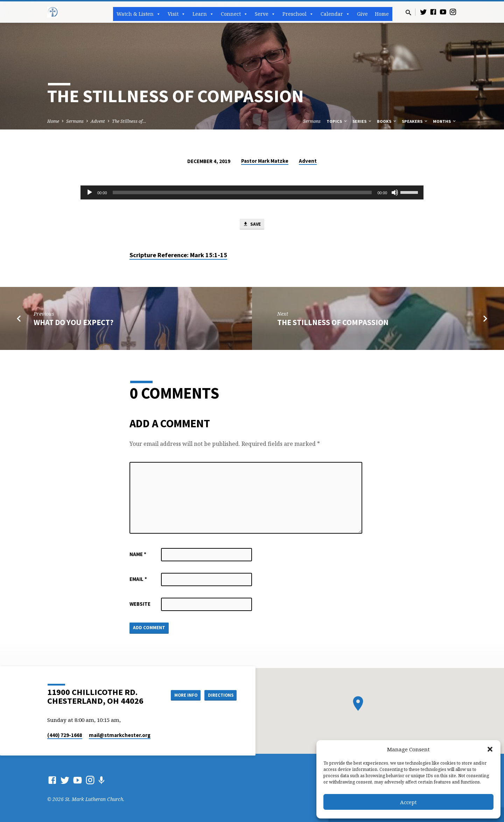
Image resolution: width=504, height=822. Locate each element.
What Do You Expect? (73, 323)
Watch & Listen (139, 14)
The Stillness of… (129, 121)
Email (138, 580)
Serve (265, 14)
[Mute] (395, 192)
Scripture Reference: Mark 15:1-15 (178, 256)
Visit (177, 14)
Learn (203, 14)
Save (252, 225)
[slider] (242, 192)
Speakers (415, 121)
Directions (219, 695)
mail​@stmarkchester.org (120, 735)
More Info (180, 695)
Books (387, 121)
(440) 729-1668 (65, 735)
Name (138, 556)
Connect (234, 14)
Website (140, 605)
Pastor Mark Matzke (265, 161)
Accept (408, 802)
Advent (98, 121)
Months (445, 121)
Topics (337, 121)
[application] (252, 192)
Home (382, 14)
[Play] (90, 192)
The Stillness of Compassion (333, 323)
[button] (490, 749)
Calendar (335, 14)
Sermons (75, 121)
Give (362, 14)
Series (362, 121)
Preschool (298, 14)
